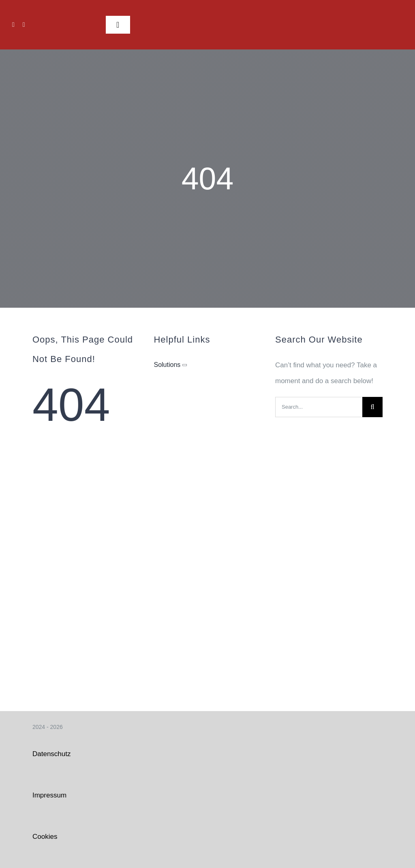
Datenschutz (52, 754)
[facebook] (13, 25)
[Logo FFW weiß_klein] (383, 11)
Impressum (49, 795)
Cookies (45, 837)
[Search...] (319, 407)
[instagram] (24, 25)
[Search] (372, 407)
